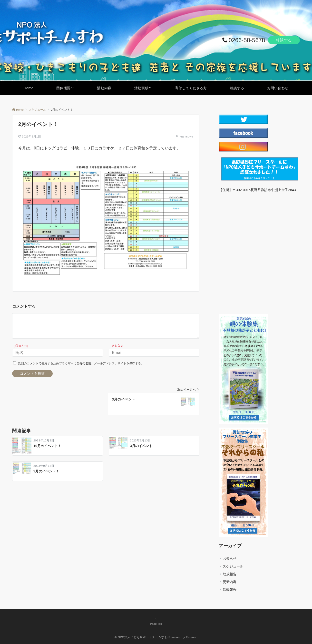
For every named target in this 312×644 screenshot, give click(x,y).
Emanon (192, 637)
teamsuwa (186, 136)
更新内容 (230, 582)
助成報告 (230, 574)
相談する (284, 40)
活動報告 (230, 590)
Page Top (156, 621)
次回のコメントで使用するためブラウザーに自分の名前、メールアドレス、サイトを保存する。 (81, 363)
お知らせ (230, 558)
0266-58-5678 (247, 40)
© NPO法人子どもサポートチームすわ (141, 637)
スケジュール (233, 566)
